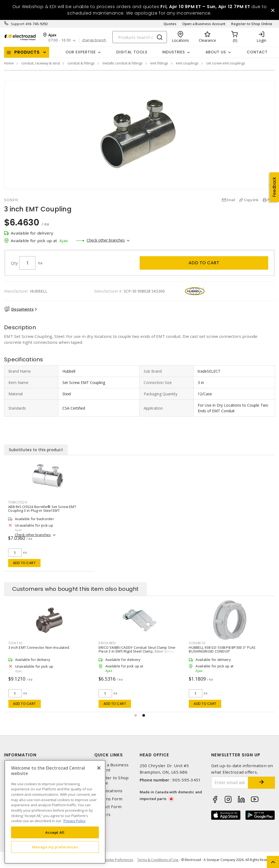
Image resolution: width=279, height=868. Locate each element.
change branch (94, 40)
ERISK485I (107, 643)
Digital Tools (132, 52)
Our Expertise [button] (81, 52)
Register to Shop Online (252, 24)
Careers (102, 814)
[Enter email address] (230, 783)
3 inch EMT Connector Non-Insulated (39, 647)
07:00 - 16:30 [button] (60, 40)
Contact (257, 52)
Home (9, 63)
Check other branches (106, 240)
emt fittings (159, 63)
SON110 (16, 643)
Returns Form (108, 799)
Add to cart (204, 263)
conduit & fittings (81, 63)
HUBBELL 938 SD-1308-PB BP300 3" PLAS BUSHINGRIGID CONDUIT (222, 649)
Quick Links (109, 755)
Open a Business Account (204, 24)
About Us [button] (216, 52)
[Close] (99, 768)
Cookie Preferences (118, 860)
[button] (136, 715)
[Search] (140, 37)
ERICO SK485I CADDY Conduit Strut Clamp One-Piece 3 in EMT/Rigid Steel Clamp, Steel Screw (137, 649)
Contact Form (108, 807)
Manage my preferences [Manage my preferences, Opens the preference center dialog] (55, 847)
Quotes (170, 24)
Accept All (55, 832)
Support (18, 24)
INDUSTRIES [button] (174, 52)
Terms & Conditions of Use (158, 860)
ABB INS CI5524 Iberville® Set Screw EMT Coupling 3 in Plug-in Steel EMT (42, 509)
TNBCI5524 (18, 502)
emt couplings (187, 63)
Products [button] (27, 52)
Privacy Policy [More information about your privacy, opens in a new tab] (75, 821)
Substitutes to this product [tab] (36, 450)
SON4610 (197, 643)
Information (20, 755)
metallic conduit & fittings (122, 63)
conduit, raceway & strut (41, 63)
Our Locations (108, 791)
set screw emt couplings (226, 63)
